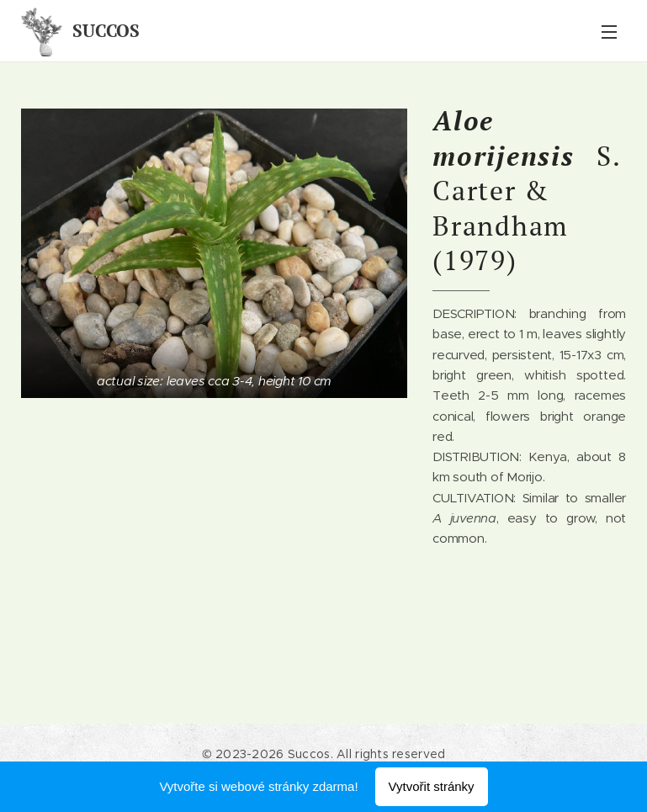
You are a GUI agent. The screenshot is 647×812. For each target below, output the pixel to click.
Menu (609, 32)
